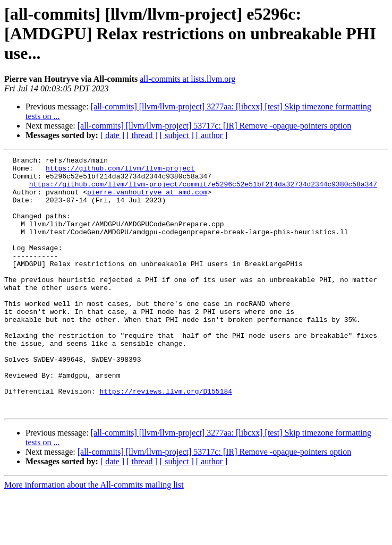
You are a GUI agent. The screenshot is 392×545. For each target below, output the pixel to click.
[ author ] (212, 135)
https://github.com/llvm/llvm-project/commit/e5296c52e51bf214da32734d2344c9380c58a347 (203, 190)
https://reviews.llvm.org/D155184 (166, 439)
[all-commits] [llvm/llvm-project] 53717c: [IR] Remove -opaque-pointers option (214, 126)
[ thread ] (142, 135)
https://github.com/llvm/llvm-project (120, 171)
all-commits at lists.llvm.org (188, 79)
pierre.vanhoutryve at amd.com (147, 200)
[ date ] (112, 135)
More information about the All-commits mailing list (94, 536)
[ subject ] (177, 135)
